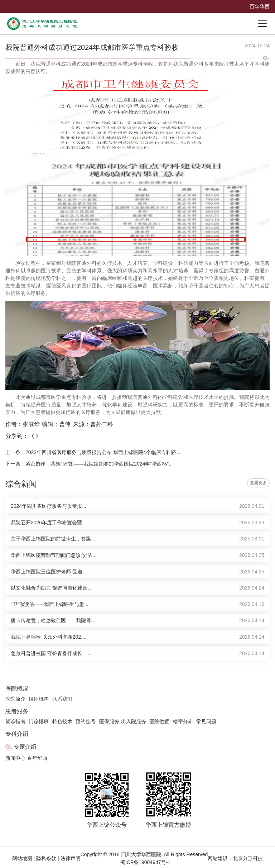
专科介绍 (17, 734)
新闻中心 (15, 758)
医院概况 (17, 689)
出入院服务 (134, 721)
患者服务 (17, 711)
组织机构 (39, 699)
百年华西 (260, 6)
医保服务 (109, 721)
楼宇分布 (183, 721)
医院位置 (159, 721)
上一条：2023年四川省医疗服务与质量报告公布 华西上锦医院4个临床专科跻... (93, 452)
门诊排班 (39, 721)
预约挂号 (86, 721)
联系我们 (62, 699)
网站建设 (218, 858)
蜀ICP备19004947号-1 (145, 862)
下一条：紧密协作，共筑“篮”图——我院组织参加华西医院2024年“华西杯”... (89, 464)
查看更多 (259, 483)
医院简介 (15, 699)
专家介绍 (25, 747)
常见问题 (206, 721)
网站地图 (23, 858)
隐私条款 (46, 858)
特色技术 (62, 721)
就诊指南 (15, 721)
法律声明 (70, 858)
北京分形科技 (248, 858)
